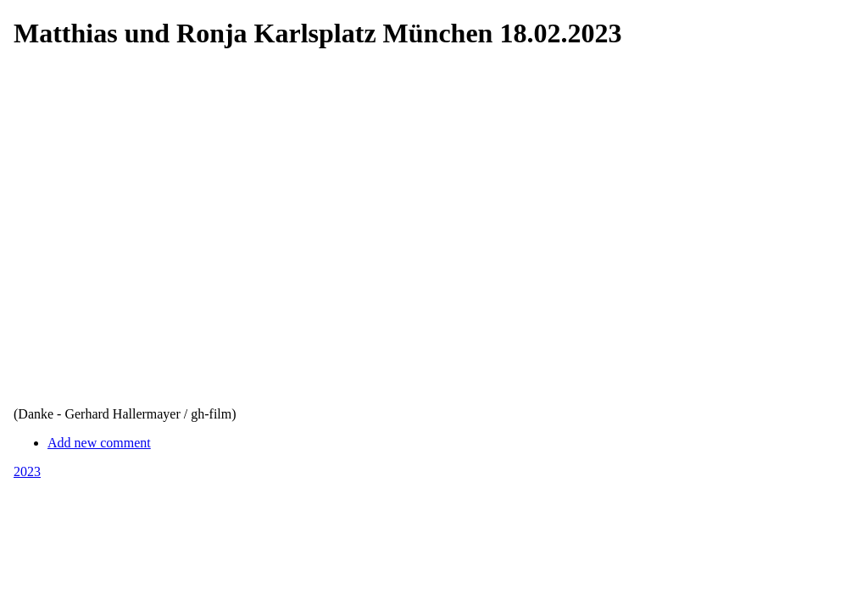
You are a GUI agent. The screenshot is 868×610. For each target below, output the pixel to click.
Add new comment (99, 443)
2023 (27, 471)
